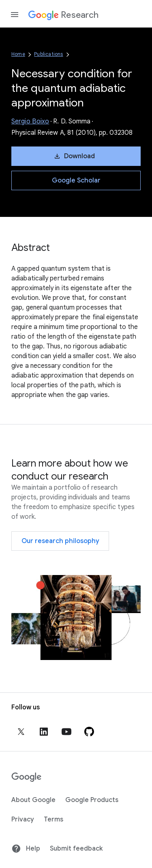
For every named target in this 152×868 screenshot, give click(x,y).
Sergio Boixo (30, 121)
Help (26, 849)
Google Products (92, 800)
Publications (48, 54)
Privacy (23, 819)
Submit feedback (76, 849)
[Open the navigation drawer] (15, 15)
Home (18, 54)
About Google (33, 800)
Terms (54, 819)
